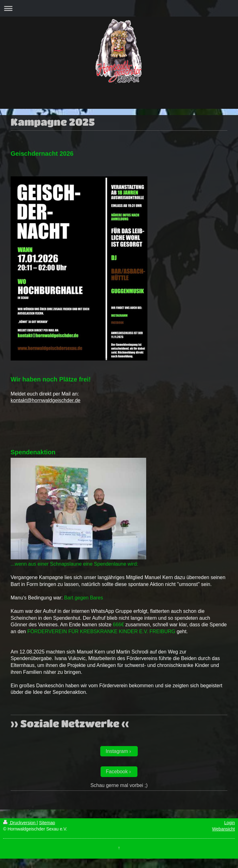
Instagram (117, 751)
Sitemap (47, 823)
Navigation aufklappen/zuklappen (119, 8)
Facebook (117, 772)
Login (230, 823)
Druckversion (20, 823)
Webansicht (223, 829)
